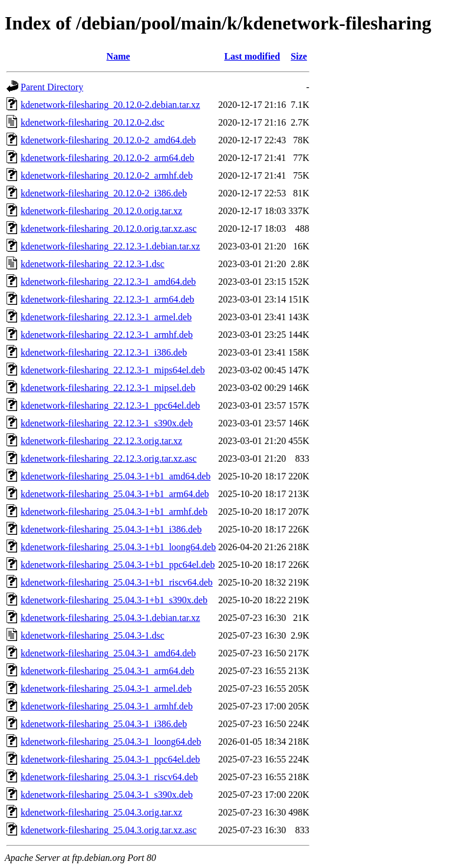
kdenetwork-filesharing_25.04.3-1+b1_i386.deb (111, 529)
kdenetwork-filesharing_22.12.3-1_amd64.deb (108, 282)
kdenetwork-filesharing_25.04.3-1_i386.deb (104, 724)
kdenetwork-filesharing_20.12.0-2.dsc (93, 122)
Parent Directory (52, 87)
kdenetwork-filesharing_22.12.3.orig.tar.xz (101, 441)
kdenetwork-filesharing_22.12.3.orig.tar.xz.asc (109, 458)
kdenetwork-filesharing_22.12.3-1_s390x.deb (107, 423)
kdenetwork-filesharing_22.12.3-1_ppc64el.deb (110, 405)
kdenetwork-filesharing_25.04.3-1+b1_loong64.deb (118, 547)
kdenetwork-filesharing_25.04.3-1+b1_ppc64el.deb (118, 565)
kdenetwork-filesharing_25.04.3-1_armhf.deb (107, 706)
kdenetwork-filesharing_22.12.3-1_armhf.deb (107, 335)
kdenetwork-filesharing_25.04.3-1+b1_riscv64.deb (117, 582)
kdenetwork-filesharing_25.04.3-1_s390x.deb (107, 795)
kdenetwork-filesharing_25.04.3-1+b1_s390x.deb (114, 600)
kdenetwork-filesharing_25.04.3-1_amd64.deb (108, 653)
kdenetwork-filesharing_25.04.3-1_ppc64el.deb (110, 759)
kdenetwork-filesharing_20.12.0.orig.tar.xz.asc (109, 228)
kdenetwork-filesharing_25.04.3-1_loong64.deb (111, 742)
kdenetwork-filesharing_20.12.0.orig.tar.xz (101, 211)
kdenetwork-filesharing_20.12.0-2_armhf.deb (107, 175)
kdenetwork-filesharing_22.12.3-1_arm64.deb (108, 299)
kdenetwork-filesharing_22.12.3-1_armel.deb (106, 317)
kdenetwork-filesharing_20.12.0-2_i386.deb (104, 193)
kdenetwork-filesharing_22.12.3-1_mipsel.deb (108, 388)
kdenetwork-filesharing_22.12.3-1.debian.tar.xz (110, 246)
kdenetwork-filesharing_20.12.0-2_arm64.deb (108, 158)
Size (299, 56)
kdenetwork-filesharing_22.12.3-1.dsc (93, 264)
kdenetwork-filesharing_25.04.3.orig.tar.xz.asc (109, 830)
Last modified (252, 56)
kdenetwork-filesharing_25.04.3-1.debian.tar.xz (110, 618)
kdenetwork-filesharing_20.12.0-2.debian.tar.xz (110, 105)
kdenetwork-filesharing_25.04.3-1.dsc (93, 635)
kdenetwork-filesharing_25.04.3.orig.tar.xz (101, 812)
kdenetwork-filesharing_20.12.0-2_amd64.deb (108, 140)
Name (118, 56)
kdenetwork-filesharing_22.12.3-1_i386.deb (104, 352)
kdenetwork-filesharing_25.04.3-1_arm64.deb (108, 671)
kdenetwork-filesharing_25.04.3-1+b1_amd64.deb (116, 476)
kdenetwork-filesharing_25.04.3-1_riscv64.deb (109, 777)
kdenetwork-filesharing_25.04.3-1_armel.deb (106, 688)
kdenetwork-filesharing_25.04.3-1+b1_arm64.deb (115, 494)
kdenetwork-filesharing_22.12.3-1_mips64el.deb (113, 370)
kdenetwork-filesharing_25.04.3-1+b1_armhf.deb (114, 512)
